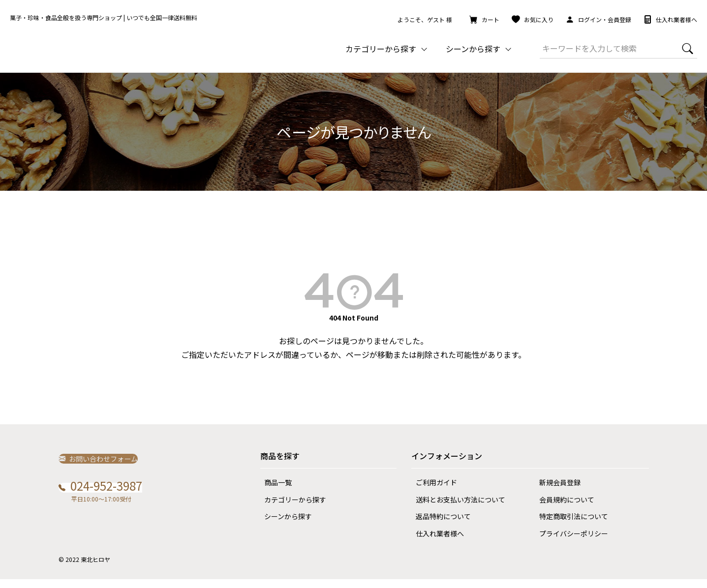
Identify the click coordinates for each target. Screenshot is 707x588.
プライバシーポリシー (569, 542)
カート (484, 19)
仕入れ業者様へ (670, 19)
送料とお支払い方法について (456, 508)
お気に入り (533, 19)
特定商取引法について (569, 525)
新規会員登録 (555, 491)
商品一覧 (274, 491)
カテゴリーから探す (291, 508)
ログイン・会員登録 (599, 19)
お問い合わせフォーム (104, 467)
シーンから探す (284, 525)
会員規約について (562, 508)
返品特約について (439, 525)
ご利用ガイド (432, 491)
